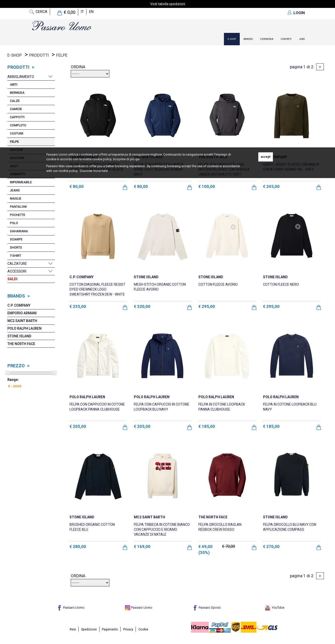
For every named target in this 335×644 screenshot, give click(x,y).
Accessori (17, 271)
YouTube (275, 608)
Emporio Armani (22, 313)
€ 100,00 (207, 186)
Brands (248, 39)
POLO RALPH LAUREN (24, 328)
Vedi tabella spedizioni (168, 4)
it (82, 12)
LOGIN (299, 13)
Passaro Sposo (206, 608)
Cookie (143, 629)
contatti (286, 39)
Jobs (302, 39)
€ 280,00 (78, 547)
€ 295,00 (207, 306)
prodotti (39, 55)
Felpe (62, 55)
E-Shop (232, 39)
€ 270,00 (271, 547)
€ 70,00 (229, 546)
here (105, 171)
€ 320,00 (142, 306)
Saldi (12, 279)
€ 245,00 (271, 186)
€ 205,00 (78, 426)
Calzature (17, 264)
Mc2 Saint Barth (22, 321)
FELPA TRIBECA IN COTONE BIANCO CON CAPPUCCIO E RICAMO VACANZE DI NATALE (162, 529)
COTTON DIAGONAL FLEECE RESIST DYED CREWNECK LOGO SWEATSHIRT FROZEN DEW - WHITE (97, 289)
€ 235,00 (78, 306)
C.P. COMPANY (19, 305)
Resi (73, 629)
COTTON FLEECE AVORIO (218, 284)
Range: (13, 380)
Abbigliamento (21, 77)
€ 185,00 (207, 426)
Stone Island (19, 336)
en (91, 12)
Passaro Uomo (71, 608)
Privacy (128, 629)
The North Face (21, 344)
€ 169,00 (142, 547)
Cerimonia (267, 39)
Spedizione (89, 629)
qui (137, 159)
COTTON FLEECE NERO (281, 284)
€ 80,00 (77, 186)
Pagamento (110, 629)
